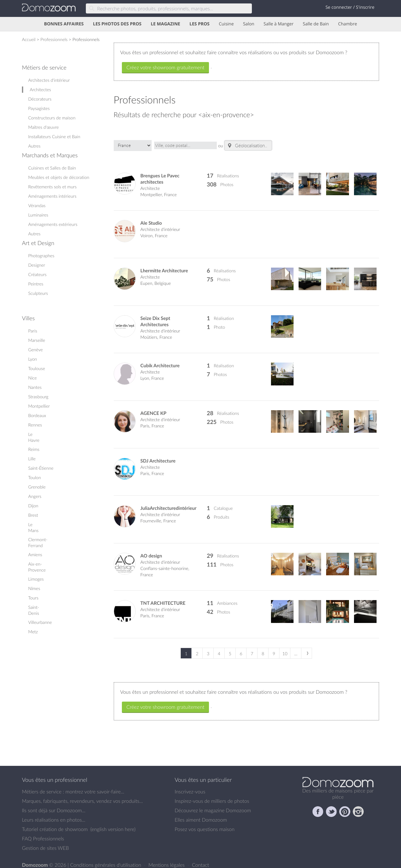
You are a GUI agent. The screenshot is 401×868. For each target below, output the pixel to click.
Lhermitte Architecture (164, 265)
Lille (32, 459)
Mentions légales (167, 859)
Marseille (37, 340)
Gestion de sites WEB (45, 842)
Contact (201, 859)
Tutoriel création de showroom (55, 824)
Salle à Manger (279, 24)
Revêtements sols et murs (52, 187)
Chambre (347, 24)
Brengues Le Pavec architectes (160, 173)
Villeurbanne (40, 622)
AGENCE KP (153, 408)
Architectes (40, 89)
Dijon (33, 506)
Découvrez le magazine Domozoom (213, 805)
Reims (34, 449)
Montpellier (39, 406)
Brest (33, 515)
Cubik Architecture (160, 360)
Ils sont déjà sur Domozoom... (54, 805)
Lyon (33, 359)
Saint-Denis (34, 610)
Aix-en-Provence (37, 567)
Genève (36, 350)
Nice (32, 378)
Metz (33, 632)
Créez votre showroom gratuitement (166, 67)
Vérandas (37, 205)
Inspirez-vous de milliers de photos (212, 795)
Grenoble (37, 487)
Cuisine (226, 24)
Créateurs (37, 274)
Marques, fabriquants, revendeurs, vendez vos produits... (82, 795)
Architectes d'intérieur (49, 80)
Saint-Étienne (41, 468)
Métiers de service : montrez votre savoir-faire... (73, 786)
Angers (35, 496)
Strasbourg (38, 397)
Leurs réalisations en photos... (54, 814)
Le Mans (33, 527)
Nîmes (34, 588)
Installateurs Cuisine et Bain (54, 136)
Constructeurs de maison (52, 118)
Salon (249, 24)
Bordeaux (37, 415)
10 (285, 648)
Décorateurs (40, 99)
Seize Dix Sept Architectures (155, 316)
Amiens (35, 554)
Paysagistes (39, 108)
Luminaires (38, 215)
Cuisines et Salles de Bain (52, 168)
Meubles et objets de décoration (59, 177)
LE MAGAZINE (165, 24)
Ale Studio (151, 218)
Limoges (36, 579)
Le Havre (34, 437)
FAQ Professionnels (43, 833)
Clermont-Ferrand (38, 542)
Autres (34, 146)
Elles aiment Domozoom (201, 814)
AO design (151, 550)
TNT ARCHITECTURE (163, 597)
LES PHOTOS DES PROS (117, 24)
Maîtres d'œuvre (44, 127)
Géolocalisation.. (247, 142)
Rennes (35, 425)
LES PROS (200, 24)
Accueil (29, 39)
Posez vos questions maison (205, 824)
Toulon (34, 477)
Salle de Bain (316, 24)
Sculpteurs (38, 293)
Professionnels (54, 39)
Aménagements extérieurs (53, 224)
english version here (113, 824)
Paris (33, 331)
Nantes (35, 387)
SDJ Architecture (158, 455)
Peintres (36, 284)
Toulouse (37, 368)
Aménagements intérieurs (52, 196)
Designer (37, 265)
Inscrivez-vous (190, 786)
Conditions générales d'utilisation (106, 859)
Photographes (41, 256)
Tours (33, 598)
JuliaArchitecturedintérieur (168, 502)
